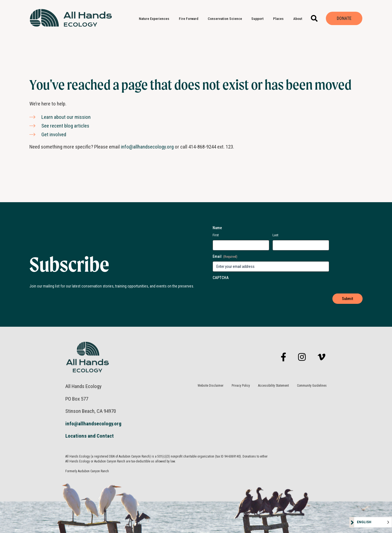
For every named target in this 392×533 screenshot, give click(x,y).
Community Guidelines (312, 386)
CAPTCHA (221, 278)
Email (225, 257)
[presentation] (242, 290)
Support (259, 19)
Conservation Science (226, 19)
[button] (314, 18)
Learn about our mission (66, 117)
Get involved (54, 134)
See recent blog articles (65, 126)
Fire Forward (190, 19)
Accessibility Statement (273, 386)
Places (280, 19)
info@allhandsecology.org (147, 147)
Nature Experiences (155, 19)
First (216, 235)
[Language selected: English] (373, 522)
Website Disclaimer (211, 386)
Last (275, 235)
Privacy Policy (241, 386)
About (299, 19)
